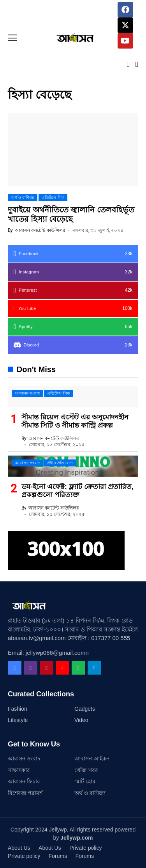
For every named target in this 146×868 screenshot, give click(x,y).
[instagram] (73, 272)
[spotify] (73, 327)
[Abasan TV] (73, 38)
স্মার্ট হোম (85, 781)
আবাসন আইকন (92, 758)
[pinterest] (73, 290)
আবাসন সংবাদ (24, 758)
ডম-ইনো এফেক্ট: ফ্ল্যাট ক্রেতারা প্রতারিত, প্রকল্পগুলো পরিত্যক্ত (77, 491)
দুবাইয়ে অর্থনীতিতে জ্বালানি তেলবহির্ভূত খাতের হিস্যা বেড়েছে (71, 214)
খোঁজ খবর (86, 770)
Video (81, 720)
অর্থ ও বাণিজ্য (90, 793)
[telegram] (94, 668)
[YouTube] (73, 309)
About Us (19, 848)
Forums (58, 856)
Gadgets (85, 709)
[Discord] (73, 345)
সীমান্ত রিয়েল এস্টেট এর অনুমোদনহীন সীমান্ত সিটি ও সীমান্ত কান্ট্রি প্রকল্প (75, 421)
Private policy (85, 848)
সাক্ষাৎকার (19, 770)
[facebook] (73, 254)
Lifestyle (18, 720)
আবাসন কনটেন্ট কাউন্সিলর (40, 230)
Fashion (18, 709)
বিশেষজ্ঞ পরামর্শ (25, 793)
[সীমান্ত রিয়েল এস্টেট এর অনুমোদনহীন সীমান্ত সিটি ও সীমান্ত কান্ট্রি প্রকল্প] (73, 397)
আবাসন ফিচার (24, 781)
